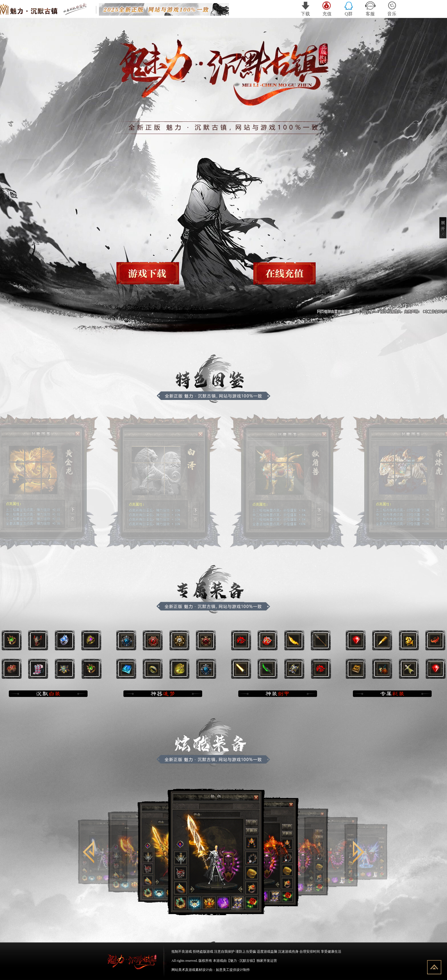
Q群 (349, 9)
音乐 (392, 9)
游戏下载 (149, 273)
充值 (327, 9)
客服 (370, 9)
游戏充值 (282, 273)
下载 (305, 9)
